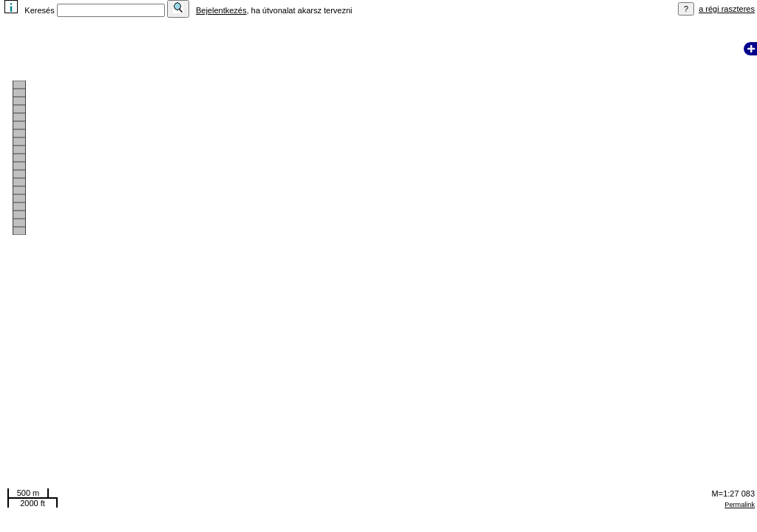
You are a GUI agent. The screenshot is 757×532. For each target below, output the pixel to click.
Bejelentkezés (221, 10)
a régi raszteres (727, 9)
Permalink (740, 505)
